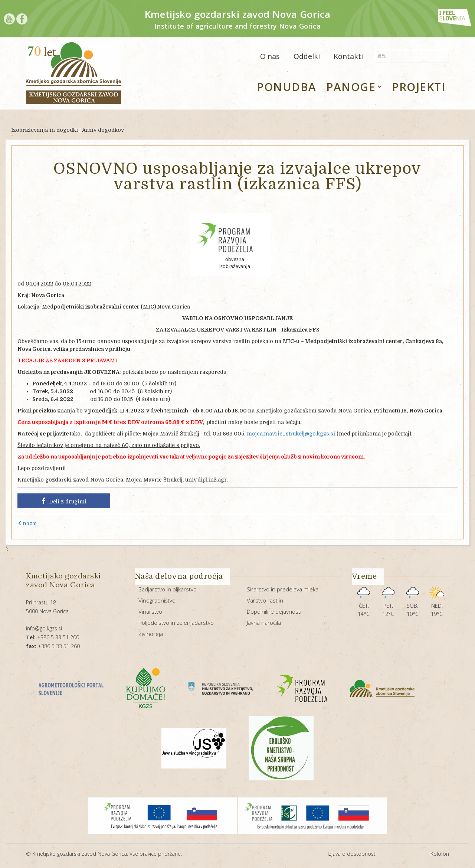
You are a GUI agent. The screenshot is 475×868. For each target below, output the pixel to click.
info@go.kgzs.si (44, 628)
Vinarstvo (150, 611)
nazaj (27, 523)
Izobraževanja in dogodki (45, 130)
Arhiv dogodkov (103, 130)
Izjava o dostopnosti (352, 854)
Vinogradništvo (157, 600)
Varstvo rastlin (265, 600)
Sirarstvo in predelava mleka (283, 589)
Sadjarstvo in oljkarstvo (168, 589)
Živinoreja (151, 634)
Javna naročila (264, 623)
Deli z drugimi (64, 501)
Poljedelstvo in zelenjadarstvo (176, 623)
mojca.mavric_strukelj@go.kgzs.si (291, 434)
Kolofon (440, 854)
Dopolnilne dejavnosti (274, 611)
